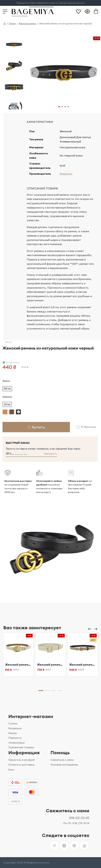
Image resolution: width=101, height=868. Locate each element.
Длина (6, 381)
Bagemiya (66, 174)
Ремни (12, 24)
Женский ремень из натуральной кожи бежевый (18, 665)
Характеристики (40, 122)
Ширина (7, 397)
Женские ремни (27, 24)
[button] (33, 73)
